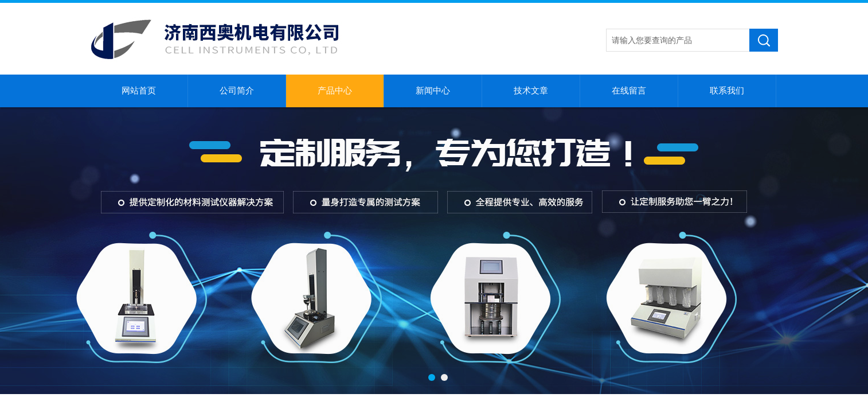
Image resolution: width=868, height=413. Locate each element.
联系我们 (727, 91)
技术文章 (531, 91)
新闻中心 (433, 91)
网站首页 (139, 91)
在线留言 (629, 91)
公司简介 (237, 91)
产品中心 (335, 91)
